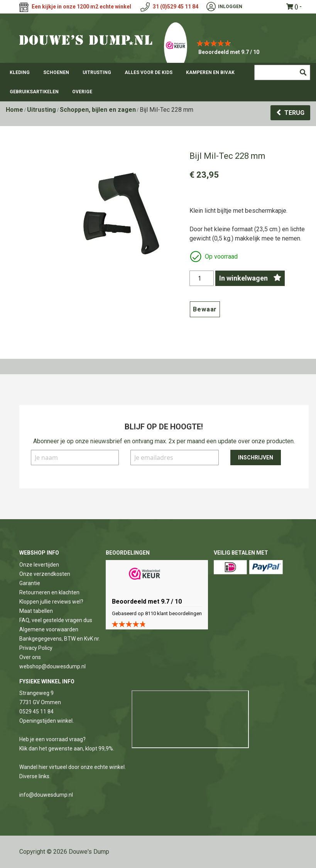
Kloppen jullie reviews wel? (51, 602)
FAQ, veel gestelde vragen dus (56, 620)
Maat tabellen (36, 611)
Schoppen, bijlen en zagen (98, 110)
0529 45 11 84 (36, 712)
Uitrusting (41, 110)
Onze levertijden (39, 565)
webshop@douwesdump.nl (52, 666)
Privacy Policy (36, 648)
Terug (294, 113)
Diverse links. (35, 776)
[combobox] (282, 72)
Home (14, 110)
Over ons (30, 657)
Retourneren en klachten (49, 592)
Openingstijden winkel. (46, 721)
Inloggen (230, 7)
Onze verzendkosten (45, 574)
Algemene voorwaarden (49, 629)
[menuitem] (20, 72)
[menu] (158, 82)
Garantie (30, 583)
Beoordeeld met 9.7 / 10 (229, 52)
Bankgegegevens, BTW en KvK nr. (60, 639)
